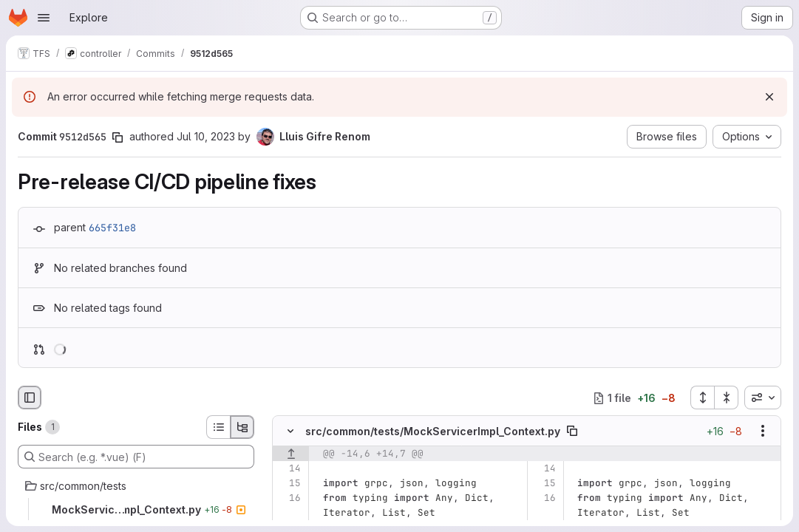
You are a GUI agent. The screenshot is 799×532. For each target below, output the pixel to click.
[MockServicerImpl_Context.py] (136, 510)
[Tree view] (242, 427)
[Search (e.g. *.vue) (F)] (136, 457)
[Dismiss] (769, 97)
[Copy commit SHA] (118, 137)
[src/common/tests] (136, 486)
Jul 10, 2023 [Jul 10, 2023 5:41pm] (206, 136)
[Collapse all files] (727, 398)
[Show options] (763, 432)
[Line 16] (289, 499)
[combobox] (763, 398)
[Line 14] (289, 469)
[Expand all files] (702, 398)
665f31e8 (112, 228)
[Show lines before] (291, 454)
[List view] (218, 427)
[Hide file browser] (30, 398)
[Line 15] (289, 484)
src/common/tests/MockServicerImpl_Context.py (433, 431)
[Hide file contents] (290, 432)
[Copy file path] (572, 432)
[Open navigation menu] (44, 18)
